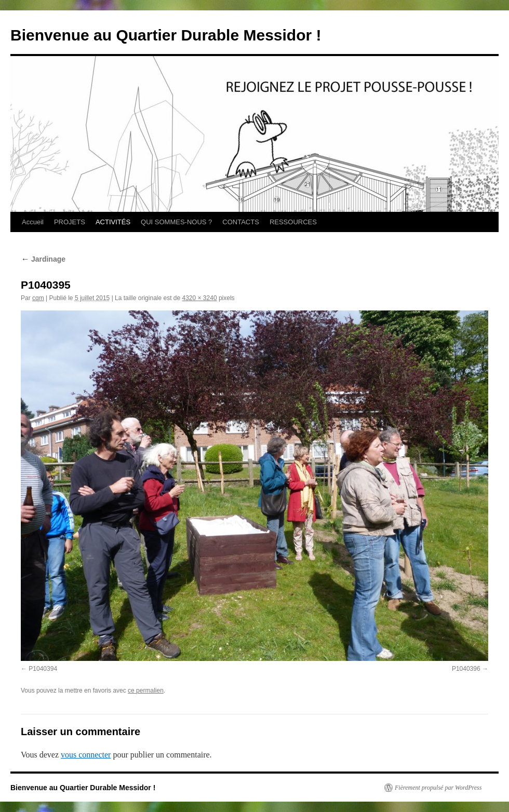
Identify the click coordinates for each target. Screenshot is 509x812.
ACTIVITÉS (113, 222)
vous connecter (86, 755)
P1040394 (43, 669)
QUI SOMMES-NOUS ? (176, 222)
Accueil (33, 222)
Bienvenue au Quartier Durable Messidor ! (166, 35)
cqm (38, 298)
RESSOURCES (293, 222)
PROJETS (70, 222)
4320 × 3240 (200, 298)
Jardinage (43, 259)
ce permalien (146, 691)
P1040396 (466, 669)
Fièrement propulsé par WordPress (438, 788)
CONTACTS (241, 222)
